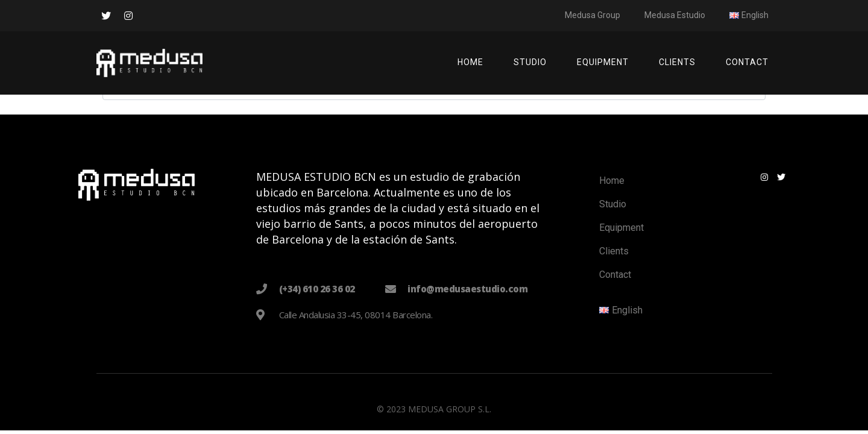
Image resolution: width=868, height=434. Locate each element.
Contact (747, 62)
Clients (677, 62)
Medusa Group (593, 15)
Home (470, 62)
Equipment (603, 62)
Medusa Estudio (675, 15)
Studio (530, 62)
